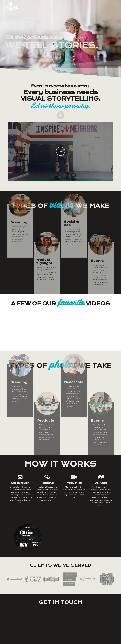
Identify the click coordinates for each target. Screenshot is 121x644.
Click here (21, 497)
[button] (60, 151)
